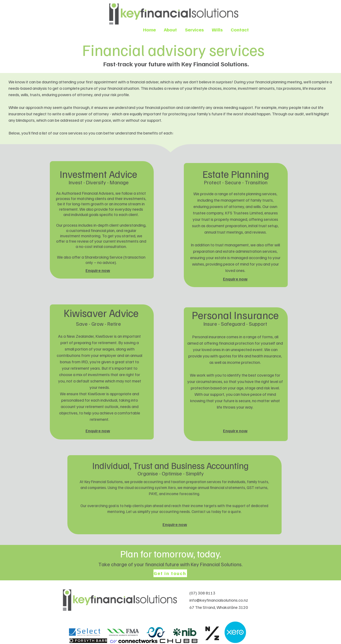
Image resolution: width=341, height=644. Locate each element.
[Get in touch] (170, 573)
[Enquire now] (98, 270)
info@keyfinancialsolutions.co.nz (219, 600)
